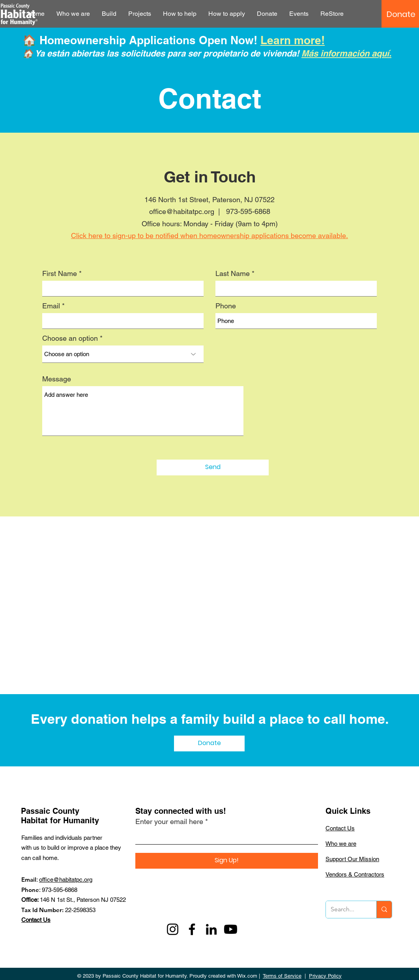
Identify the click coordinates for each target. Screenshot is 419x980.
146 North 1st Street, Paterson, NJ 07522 (209, 200)
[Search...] (345, 910)
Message (57, 379)
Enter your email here (169, 822)
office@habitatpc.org (66, 880)
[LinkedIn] (211, 929)
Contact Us (36, 920)
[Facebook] (192, 929)
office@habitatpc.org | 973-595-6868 (210, 211)
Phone (226, 306)
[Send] (213, 467)
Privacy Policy (325, 976)
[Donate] (401, 14)
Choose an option (70, 338)
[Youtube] (231, 929)
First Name (60, 274)
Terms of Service (282, 976)
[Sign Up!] (227, 861)
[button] (73, 14)
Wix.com (247, 976)
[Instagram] (173, 929)
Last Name (233, 274)
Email (51, 306)
